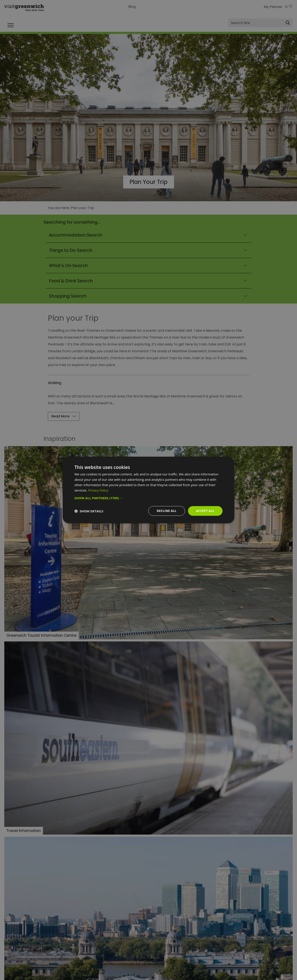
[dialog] (148, 490)
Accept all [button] (205, 511)
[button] (148, 498)
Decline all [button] (167, 511)
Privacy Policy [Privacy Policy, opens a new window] (98, 490)
